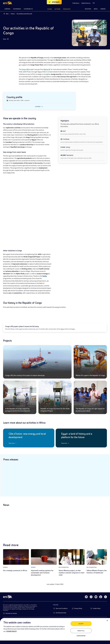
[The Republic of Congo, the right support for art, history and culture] (90, 397)
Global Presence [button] (86, 3)
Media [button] (96, 9)
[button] (8, 3)
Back (7, 14)
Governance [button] (17, 9)
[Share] (6, 39)
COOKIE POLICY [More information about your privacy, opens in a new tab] (11, 631)
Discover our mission (11, 613)
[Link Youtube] (96, 597)
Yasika (45, 276)
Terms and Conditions (62, 608)
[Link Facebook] (101, 597)
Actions (13, 14)
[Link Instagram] (91, 597)
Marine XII (47, 69)
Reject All (81, 631)
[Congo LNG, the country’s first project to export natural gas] (37, 362)
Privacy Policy (78, 608)
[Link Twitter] (106, 597)
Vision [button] (50, 9)
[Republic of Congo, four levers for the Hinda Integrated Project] (55, 397)
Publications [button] (76, 3)
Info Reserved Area (61, 613)
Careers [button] (103, 9)
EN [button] (94, 3)
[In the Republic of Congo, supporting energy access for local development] (20, 397)
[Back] (4, 14)
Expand (38, 107)
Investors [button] (88, 9)
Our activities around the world (24, 14)
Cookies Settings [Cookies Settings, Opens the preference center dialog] (81, 636)
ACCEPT (81, 624)
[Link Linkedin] (86, 597)
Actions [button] (57, 9)
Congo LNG (25, 69)
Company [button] (7, 9)
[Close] (107, 621)
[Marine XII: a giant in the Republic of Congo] (90, 362)
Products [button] (67, 9)
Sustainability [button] (28, 9)
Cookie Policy (97, 608)
